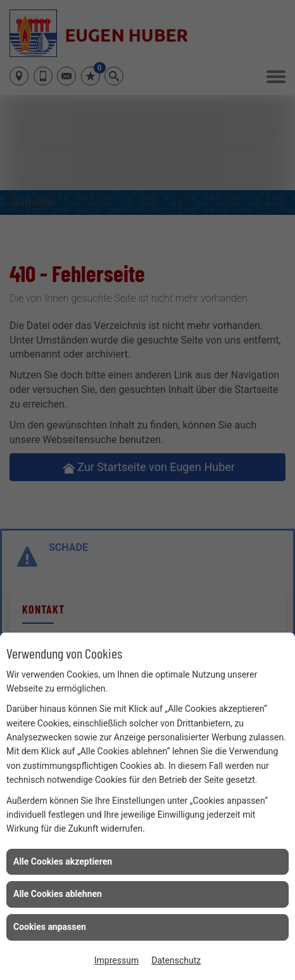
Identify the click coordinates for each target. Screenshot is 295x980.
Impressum (116, 960)
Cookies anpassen (50, 927)
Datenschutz (176, 960)
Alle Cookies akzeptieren (63, 861)
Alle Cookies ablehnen (58, 894)
